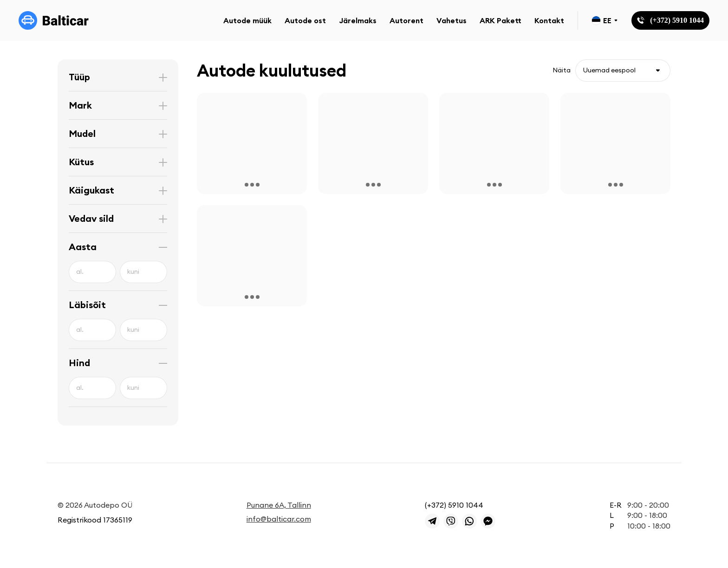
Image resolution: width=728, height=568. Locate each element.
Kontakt (549, 20)
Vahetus (452, 20)
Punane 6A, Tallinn (279, 505)
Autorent (406, 20)
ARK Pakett (500, 20)
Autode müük (247, 20)
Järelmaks (358, 20)
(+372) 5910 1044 (454, 505)
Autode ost (305, 20)
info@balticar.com (279, 519)
